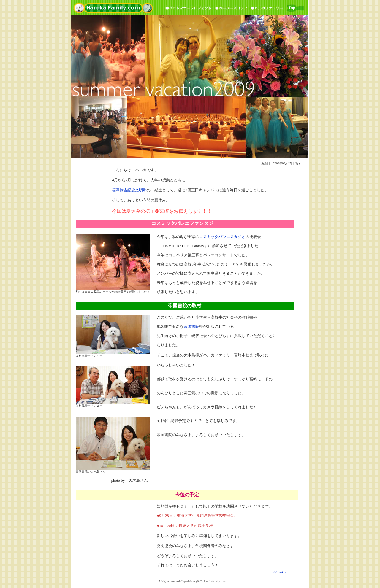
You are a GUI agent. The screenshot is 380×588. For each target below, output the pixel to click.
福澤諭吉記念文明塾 (129, 190)
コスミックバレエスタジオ (222, 237)
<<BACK (280, 572)
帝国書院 (191, 326)
